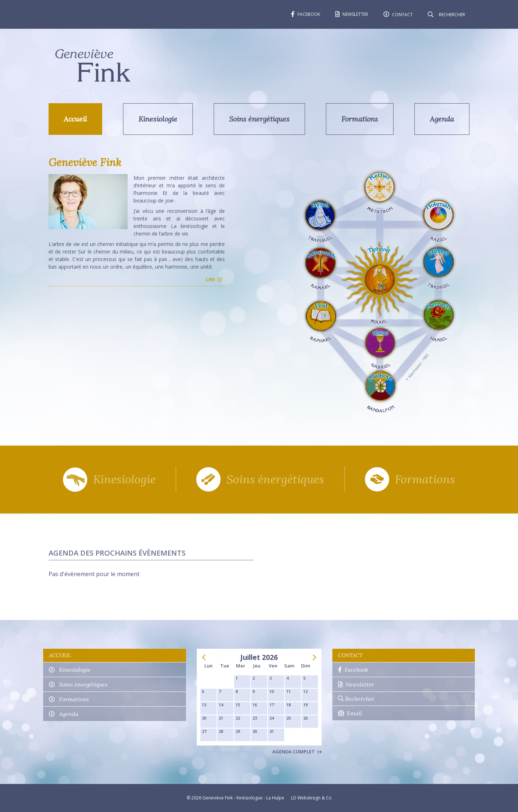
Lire (210, 279)
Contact (350, 655)
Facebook (353, 670)
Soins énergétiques (259, 119)
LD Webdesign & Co (311, 798)
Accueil (75, 119)
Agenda (442, 119)
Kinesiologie (158, 119)
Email (350, 713)
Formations (360, 119)
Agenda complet (297, 752)
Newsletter (356, 684)
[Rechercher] (451, 14)
